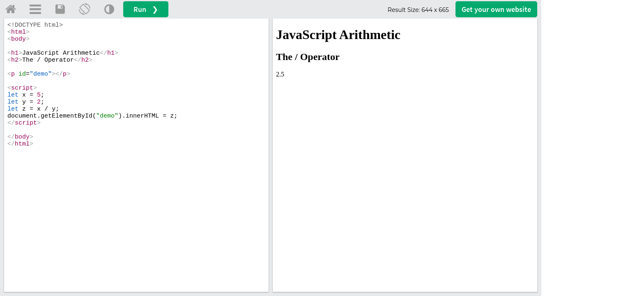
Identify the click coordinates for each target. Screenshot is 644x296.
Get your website (496, 9)
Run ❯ (146, 9)
